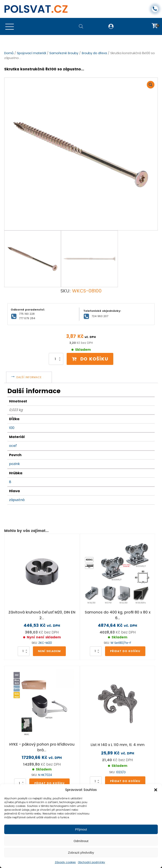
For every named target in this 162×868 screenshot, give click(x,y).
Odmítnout (81, 841)
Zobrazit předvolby (81, 853)
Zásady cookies (65, 862)
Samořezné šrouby (64, 53)
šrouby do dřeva (94, 53)
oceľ (13, 440)
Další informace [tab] (29, 372)
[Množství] (55, 354)
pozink (14, 458)
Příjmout (81, 829)
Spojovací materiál (31, 53)
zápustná (17, 495)
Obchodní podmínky (91, 862)
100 (12, 422)
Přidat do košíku (125, 646)
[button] (156, 790)
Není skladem (49, 646)
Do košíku (90, 354)
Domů (9, 53)
